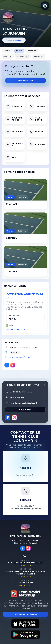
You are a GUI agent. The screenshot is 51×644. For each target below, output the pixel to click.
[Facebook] (7, 365)
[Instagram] (13, 365)
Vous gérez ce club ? (14, 40)
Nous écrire (25, 410)
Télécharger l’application (26, 614)
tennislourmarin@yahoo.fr (21, 357)
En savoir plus (26, 80)
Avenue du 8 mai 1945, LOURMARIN (26, 347)
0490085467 (17, 397)
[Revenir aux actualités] (8, 17)
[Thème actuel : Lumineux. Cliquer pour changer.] (45, 6)
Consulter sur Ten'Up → (17, 329)
